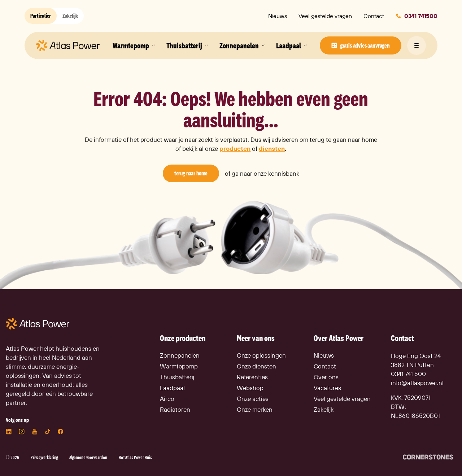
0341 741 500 (408, 374)
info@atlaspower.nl (417, 383)
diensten (272, 149)
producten (235, 149)
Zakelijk (70, 16)
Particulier (41, 16)
